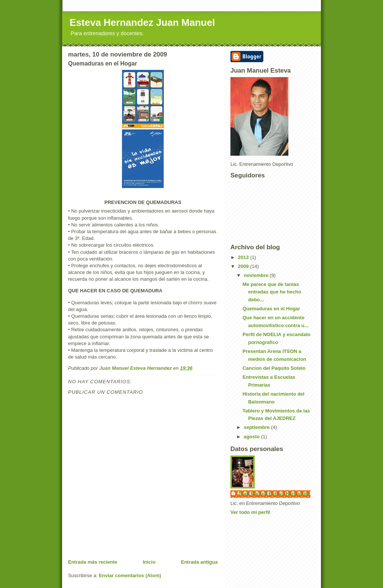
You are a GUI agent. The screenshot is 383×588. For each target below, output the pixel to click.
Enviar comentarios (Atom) (130, 575)
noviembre (257, 275)
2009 (244, 266)
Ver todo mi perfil (250, 512)
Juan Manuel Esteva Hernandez (274, 493)
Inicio (149, 562)
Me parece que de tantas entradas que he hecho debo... (272, 292)
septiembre (258, 427)
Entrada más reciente (93, 562)
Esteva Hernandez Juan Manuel (142, 22)
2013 (244, 257)
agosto (252, 437)
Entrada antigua (199, 562)
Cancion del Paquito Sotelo (274, 368)
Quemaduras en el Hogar (271, 309)
